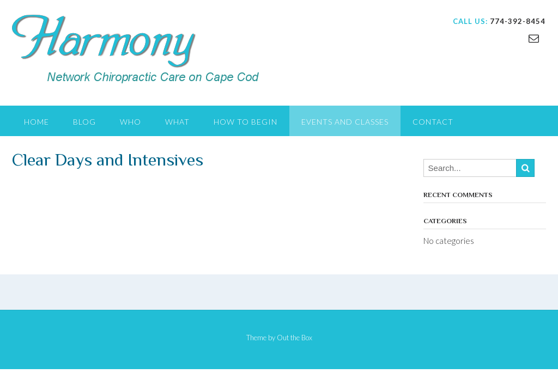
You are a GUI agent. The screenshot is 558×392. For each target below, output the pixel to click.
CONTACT (433, 122)
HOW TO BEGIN (245, 122)
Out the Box (295, 338)
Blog (84, 122)
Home (37, 122)
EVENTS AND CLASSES (345, 122)
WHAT (177, 122)
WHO (131, 122)
